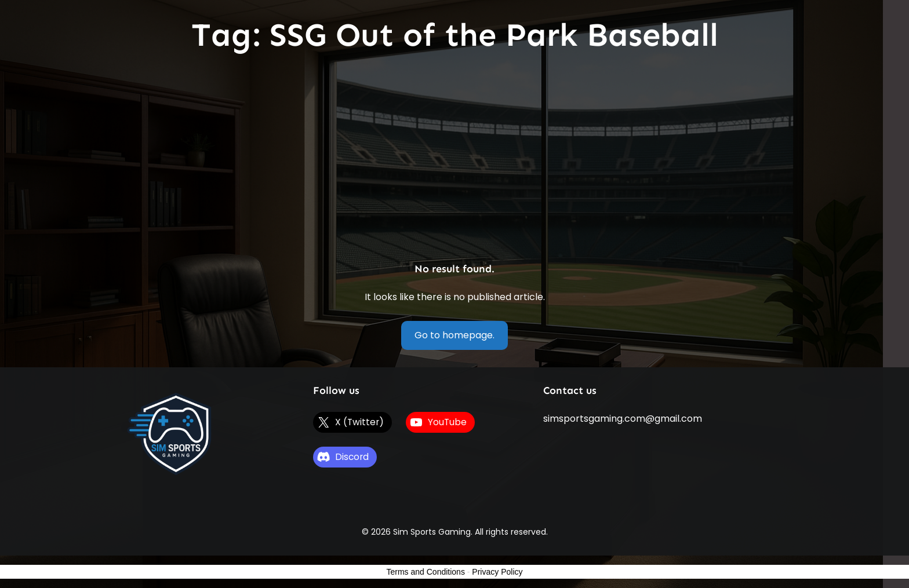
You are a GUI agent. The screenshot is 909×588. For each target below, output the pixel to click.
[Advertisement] (454, 159)
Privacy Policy (497, 572)
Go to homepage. (454, 335)
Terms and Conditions (426, 572)
